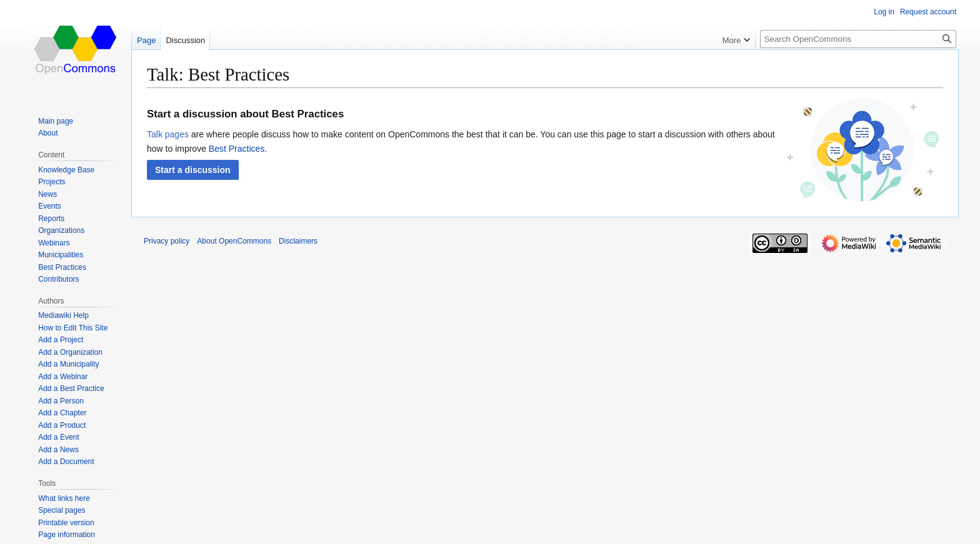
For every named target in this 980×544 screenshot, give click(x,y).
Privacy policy (167, 241)
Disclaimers (298, 241)
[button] (193, 170)
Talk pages (168, 134)
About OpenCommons (234, 241)
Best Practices (237, 149)
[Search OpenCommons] (858, 39)
